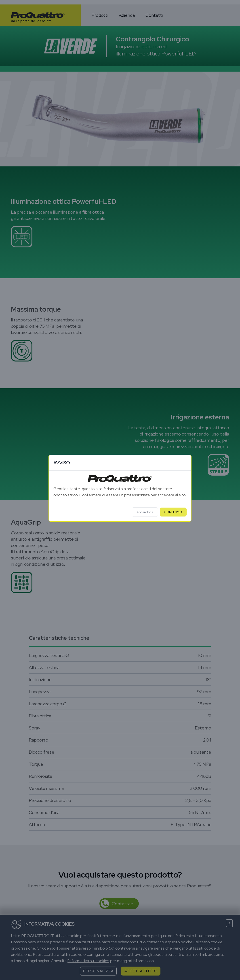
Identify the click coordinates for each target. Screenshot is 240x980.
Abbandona (145, 512)
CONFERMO (173, 512)
